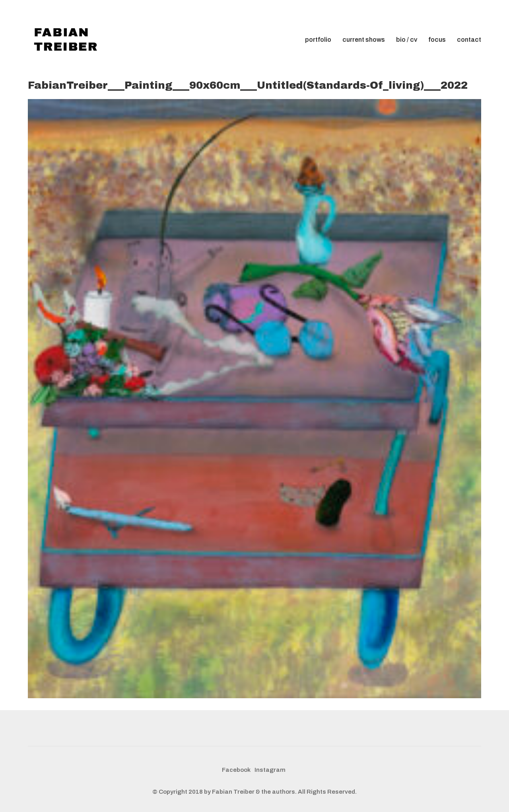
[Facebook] (236, 770)
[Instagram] (270, 770)
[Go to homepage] (68, 40)
